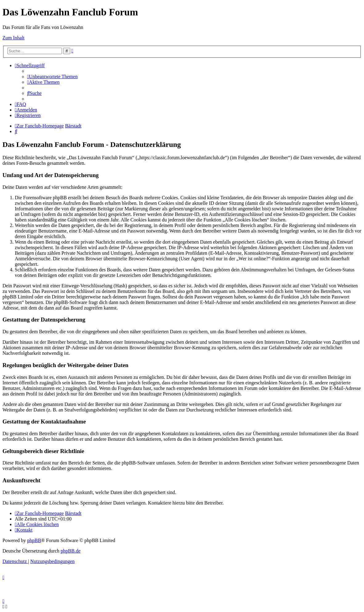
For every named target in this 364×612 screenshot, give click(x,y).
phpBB (34, 540)
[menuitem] (52, 77)
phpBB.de (71, 551)
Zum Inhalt (14, 38)
